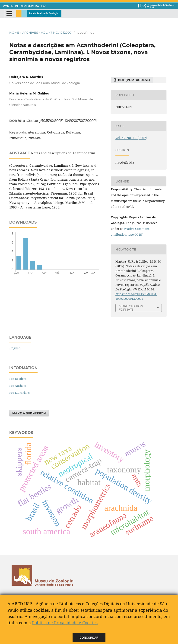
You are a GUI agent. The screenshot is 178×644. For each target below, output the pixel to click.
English (15, 348)
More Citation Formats (131, 308)
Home (14, 33)
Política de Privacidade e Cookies (65, 623)
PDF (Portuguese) (133, 80)
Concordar (89, 638)
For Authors (18, 386)
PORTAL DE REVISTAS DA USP (24, 6)
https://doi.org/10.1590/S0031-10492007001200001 (57, 121)
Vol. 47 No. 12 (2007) (57, 33)
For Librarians (19, 393)
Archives (30, 33)
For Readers (18, 379)
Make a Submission (29, 413)
